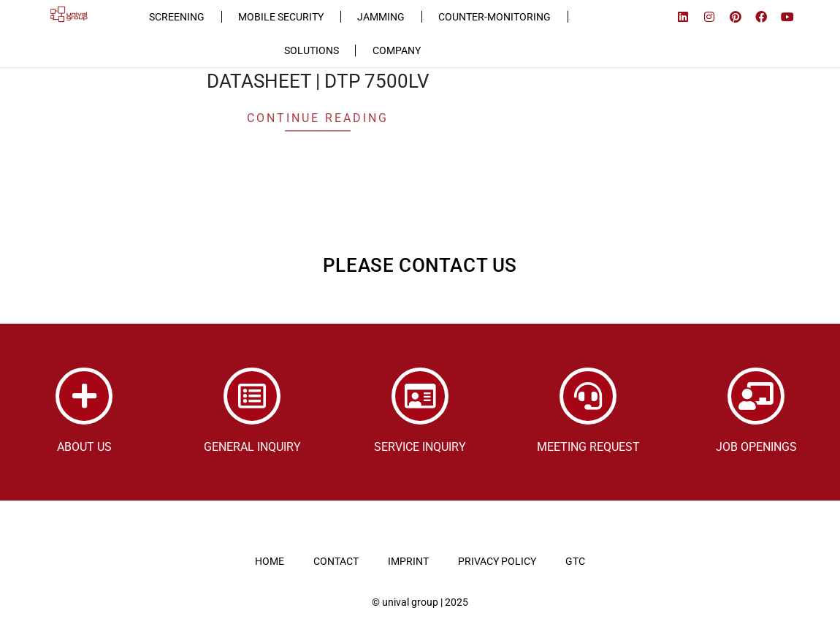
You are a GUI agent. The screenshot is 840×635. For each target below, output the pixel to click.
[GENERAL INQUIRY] (252, 395)
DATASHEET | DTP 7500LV (318, 80)
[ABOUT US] (84, 395)
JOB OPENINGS (756, 446)
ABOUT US (84, 446)
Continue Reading (318, 117)
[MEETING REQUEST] (588, 395)
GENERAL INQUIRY (252, 446)
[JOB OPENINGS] (756, 395)
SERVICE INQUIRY (420, 446)
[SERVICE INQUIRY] (420, 395)
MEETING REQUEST (588, 446)
